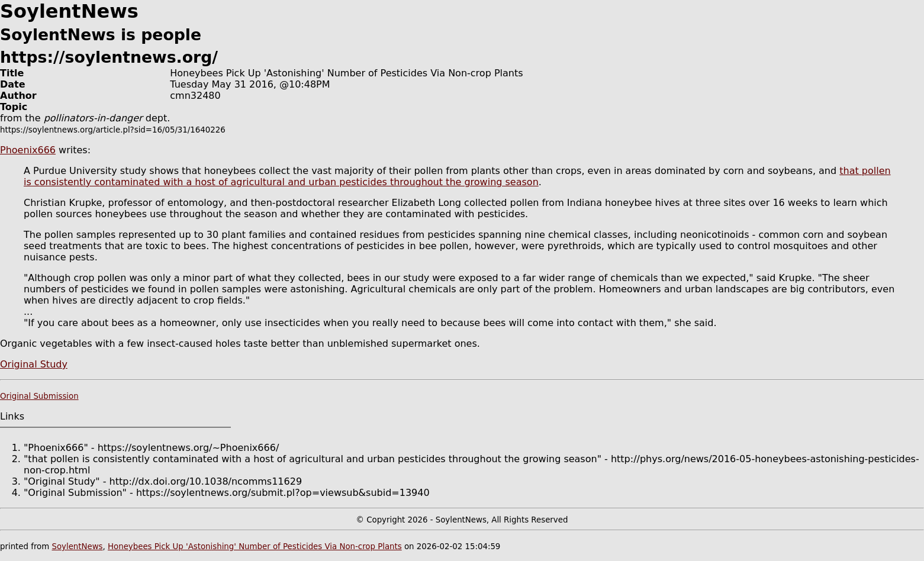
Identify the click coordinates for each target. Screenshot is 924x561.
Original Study (34, 364)
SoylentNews (77, 547)
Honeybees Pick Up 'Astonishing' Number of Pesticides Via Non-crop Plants (255, 547)
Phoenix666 (28, 150)
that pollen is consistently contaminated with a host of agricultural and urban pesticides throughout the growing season (457, 176)
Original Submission (39, 396)
